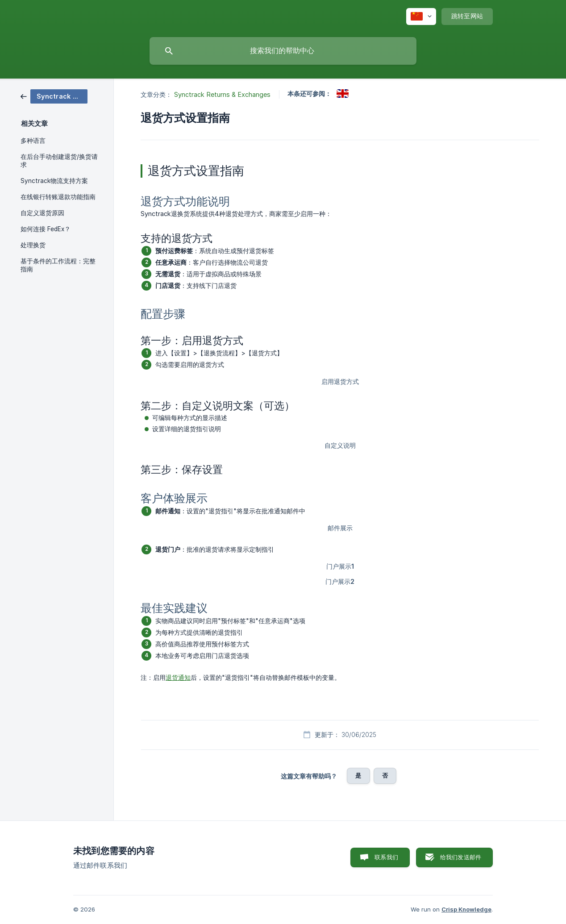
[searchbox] (283, 51)
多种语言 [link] (33, 141)
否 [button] (385, 775)
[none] (421, 17)
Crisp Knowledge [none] (466, 909)
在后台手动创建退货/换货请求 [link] (59, 161)
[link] (54, 96)
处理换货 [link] (33, 245)
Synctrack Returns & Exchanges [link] (223, 94)
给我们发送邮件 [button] (461, 857)
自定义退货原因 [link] (42, 213)
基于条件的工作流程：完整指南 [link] (58, 265)
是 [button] (358, 775)
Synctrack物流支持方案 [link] (54, 181)
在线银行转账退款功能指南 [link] (58, 197)
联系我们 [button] (386, 857)
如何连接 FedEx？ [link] (46, 229)
